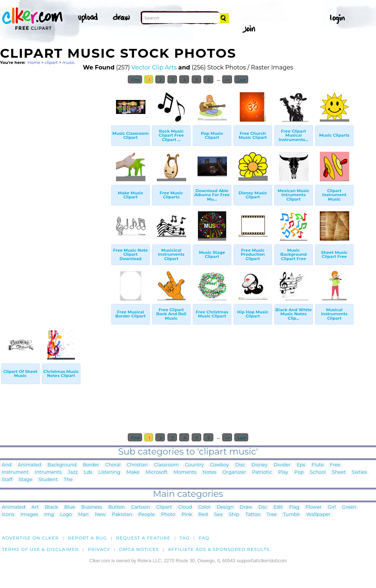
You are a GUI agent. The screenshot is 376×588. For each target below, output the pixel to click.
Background (62, 465)
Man (83, 515)
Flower (313, 507)
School (318, 472)
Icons (8, 515)
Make (133, 472)
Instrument (15, 472)
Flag (294, 507)
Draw (246, 507)
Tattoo (253, 515)
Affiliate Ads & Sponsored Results (219, 549)
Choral (113, 465)
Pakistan (122, 515)
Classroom (167, 465)
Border (91, 465)
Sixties (360, 472)
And (7, 465)
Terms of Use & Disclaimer (40, 549)
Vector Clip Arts (154, 67)
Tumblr (292, 515)
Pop (299, 472)
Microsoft (156, 472)
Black (51, 507)
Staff (7, 480)
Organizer (234, 472)
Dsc (263, 507)
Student (48, 480)
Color (204, 507)
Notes (209, 472)
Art (35, 507)
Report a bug (88, 538)
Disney (260, 465)
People (147, 515)
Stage (26, 480)
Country (194, 465)
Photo (168, 515)
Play (283, 472)
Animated (30, 465)
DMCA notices (139, 549)
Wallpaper (318, 515)
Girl (332, 507)
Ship (234, 515)
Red (203, 515)
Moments (185, 472)
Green (349, 507)
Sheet (339, 472)
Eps (301, 465)
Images (29, 515)
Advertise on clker (30, 538)
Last (241, 79)
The (68, 480)
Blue (70, 507)
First (135, 79)
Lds (88, 472)
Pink (187, 515)
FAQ (204, 538)
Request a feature (143, 538)
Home (34, 62)
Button (117, 507)
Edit (278, 507)
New (100, 515)
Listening (109, 472)
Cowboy (219, 465)
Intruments (48, 472)
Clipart (164, 507)
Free (335, 465)
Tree (272, 515)
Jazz (73, 472)
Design (225, 507)
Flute (318, 465)
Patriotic (262, 472)
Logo (66, 515)
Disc (240, 465)
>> (227, 79)
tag (185, 538)
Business (92, 507)
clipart (51, 62)
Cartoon (141, 507)
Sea (218, 515)
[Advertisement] (55, 198)
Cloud (185, 507)
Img (49, 515)
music (69, 62)
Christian (137, 465)
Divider (282, 465)
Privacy (99, 549)
